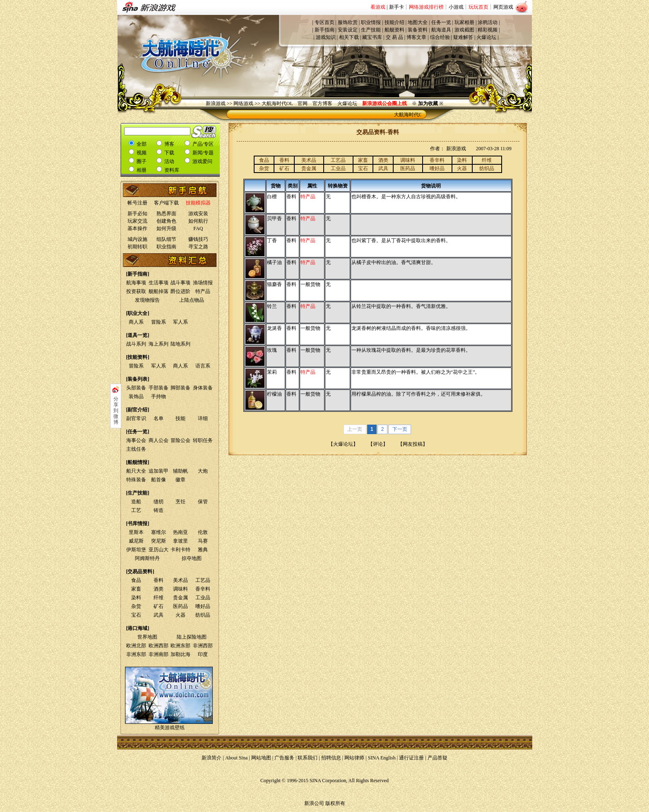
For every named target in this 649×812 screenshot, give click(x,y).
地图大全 (418, 22)
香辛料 (203, 589)
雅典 (203, 550)
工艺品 (203, 580)
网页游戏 (503, 7)
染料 (136, 598)
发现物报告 (147, 300)
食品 (136, 580)
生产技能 (371, 30)
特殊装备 (136, 480)
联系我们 (308, 758)
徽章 (180, 480)
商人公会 (159, 440)
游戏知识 (326, 37)
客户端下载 (166, 203)
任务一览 (441, 22)
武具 (159, 615)
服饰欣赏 (348, 22)
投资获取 (136, 291)
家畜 (136, 589)
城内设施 (137, 239)
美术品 (180, 580)
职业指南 (166, 247)
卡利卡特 (180, 550)
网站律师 (354, 758)
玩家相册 (464, 22)
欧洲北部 (136, 646)
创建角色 (166, 221)
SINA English (382, 758)
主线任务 (136, 449)
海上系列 (159, 344)
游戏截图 (464, 30)
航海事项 (136, 283)
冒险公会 (180, 440)
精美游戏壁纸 (170, 728)
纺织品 (203, 615)
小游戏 (456, 7)
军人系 (180, 322)
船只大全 (136, 471)
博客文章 (416, 37)
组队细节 (166, 239)
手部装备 (159, 388)
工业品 (203, 598)
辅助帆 (180, 471)
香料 (159, 580)
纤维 (159, 598)
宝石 (136, 615)
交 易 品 (394, 37)
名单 (159, 418)
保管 (203, 502)
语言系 (203, 366)
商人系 (136, 322)
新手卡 (397, 7)
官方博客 (322, 103)
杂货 (136, 606)
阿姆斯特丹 (147, 558)
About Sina (236, 758)
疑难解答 (463, 37)
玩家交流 (137, 221)
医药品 (180, 606)
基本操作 (137, 228)
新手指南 (324, 30)
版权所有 (335, 803)
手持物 (159, 396)
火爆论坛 (486, 37)
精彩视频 (488, 30)
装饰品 (136, 396)
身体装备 (203, 388)
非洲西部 (203, 646)
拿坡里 (180, 541)
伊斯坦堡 (136, 550)
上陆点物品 (192, 300)
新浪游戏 (216, 103)
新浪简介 (212, 758)
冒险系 (159, 322)
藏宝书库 (372, 37)
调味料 (180, 589)
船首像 (159, 480)
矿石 (159, 606)
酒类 (159, 589)
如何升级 (166, 228)
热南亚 (180, 532)
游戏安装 (198, 214)
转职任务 (203, 440)
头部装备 (136, 388)
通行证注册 (411, 758)
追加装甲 (159, 471)
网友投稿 (413, 444)
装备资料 (418, 30)
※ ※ (428, 103)
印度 (203, 654)
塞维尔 (159, 532)
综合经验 (440, 37)
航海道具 (441, 30)
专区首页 (324, 22)
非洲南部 (159, 654)
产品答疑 (437, 758)
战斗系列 (136, 344)
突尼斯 (159, 541)
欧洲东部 (180, 646)
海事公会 (136, 440)
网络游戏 (243, 103)
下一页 (400, 429)
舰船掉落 (159, 291)
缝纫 (159, 502)
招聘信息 (331, 758)
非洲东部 (136, 654)
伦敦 (203, 532)
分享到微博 (116, 411)
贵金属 (180, 598)
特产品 (203, 291)
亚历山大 (159, 550)
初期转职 (137, 247)
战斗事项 (180, 283)
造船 (136, 502)
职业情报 (371, 22)
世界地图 (147, 637)
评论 (378, 444)
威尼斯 (136, 541)
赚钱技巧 (198, 239)
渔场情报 (203, 283)
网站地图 (261, 758)
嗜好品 (203, 606)
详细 (203, 418)
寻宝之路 (198, 247)
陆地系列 (180, 344)
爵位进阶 (180, 291)
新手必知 (137, 214)
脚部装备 (180, 388)
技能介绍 (394, 22)
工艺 (136, 510)
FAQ (198, 228)
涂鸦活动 (488, 22)
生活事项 (159, 283)
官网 (303, 103)
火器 (180, 615)
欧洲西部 (159, 646)
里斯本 (136, 532)
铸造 (159, 510)
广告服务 (284, 758)
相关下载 (349, 37)
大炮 (203, 471)
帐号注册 (137, 203)
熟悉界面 (166, 214)
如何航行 (198, 221)
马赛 (203, 541)
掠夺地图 (192, 558)
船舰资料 (394, 30)
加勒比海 (180, 654)
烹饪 (180, 502)
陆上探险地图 (192, 637)
